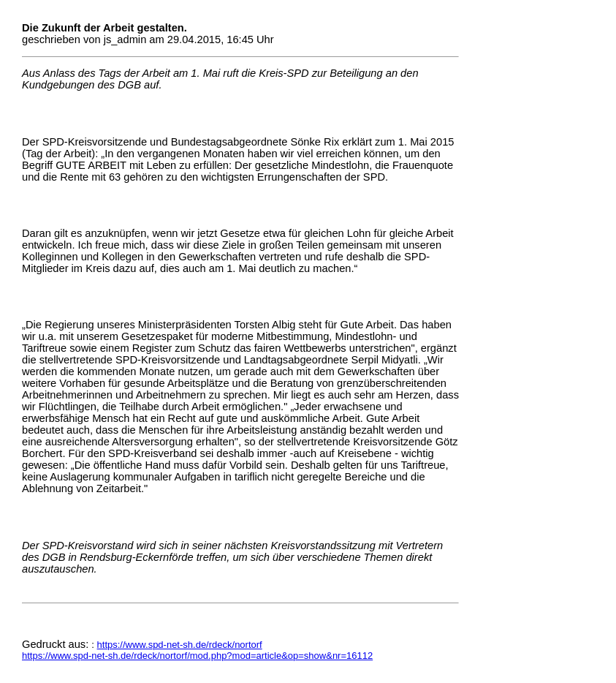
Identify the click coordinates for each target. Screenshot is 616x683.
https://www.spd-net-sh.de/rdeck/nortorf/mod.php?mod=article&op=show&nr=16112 (197, 656)
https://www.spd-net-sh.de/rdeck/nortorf (180, 645)
